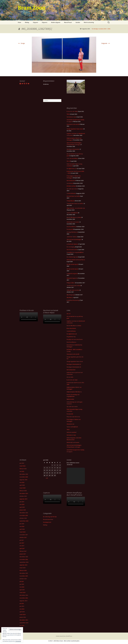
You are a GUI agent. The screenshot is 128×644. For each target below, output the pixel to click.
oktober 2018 (23, 518)
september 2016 (24, 562)
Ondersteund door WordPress (64, 636)
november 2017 (24, 535)
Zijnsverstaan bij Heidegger (74, 239)
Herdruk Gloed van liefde (73, 196)
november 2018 (24, 515)
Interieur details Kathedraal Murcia (76, 260)
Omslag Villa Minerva (72, 232)
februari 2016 (23, 570)
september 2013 (24, 623)
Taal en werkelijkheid (72, 213)
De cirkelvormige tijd (72, 257)
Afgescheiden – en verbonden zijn (76, 208)
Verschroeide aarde (72, 250)
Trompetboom (70, 201)
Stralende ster (71, 424)
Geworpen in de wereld (73, 124)
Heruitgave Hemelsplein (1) (74, 364)
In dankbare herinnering (73, 300)
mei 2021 (22, 471)
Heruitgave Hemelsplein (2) (74, 367)
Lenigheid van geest (72, 274)
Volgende (106, 43)
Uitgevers (45, 22)
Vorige (21, 43)
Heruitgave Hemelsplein (73, 149)
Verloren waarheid (72, 432)
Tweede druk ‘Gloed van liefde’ (75, 203)
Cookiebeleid (18, 641)
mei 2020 (22, 482)
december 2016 (24, 557)
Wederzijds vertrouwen (73, 222)
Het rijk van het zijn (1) (72, 269)
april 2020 (22, 485)
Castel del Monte (71, 193)
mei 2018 (22, 526)
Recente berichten (48, 519)
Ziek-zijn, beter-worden (73, 290)
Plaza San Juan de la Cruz (73, 417)
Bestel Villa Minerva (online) (74, 217)
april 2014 (22, 612)
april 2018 (22, 529)
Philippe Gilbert (71, 283)
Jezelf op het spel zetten (73, 285)
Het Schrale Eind (71, 181)
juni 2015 (22, 584)
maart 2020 (22, 488)
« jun (47, 478)
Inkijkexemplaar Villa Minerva (74, 392)
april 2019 (22, 507)
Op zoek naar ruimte (72, 189)
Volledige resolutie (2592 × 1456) (102, 29)
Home (19, 22)
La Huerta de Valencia (72, 244)
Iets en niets (70, 377)
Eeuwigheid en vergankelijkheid (75, 252)
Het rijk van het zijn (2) (72, 264)
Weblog (27, 22)
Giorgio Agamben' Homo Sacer (75, 361)
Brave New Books (71, 328)
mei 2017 (22, 546)
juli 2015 (22, 581)
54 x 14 (68, 161)
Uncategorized (47, 522)
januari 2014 (23, 617)
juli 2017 (22, 540)
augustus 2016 (23, 565)
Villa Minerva (70, 297)
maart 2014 (22, 614)
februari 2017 (23, 551)
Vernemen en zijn (71, 117)
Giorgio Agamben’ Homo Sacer (75, 129)
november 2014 (24, 598)
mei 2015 (22, 587)
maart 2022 (22, 466)
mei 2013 (22, 625)
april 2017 (22, 548)
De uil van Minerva (71, 227)
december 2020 (24, 474)
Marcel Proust (68, 22)
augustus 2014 (23, 601)
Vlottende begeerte (72, 278)
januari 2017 (23, 554)
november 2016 (24, 559)
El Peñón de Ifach (71, 186)
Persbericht (70, 229)
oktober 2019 (23, 496)
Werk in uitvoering (89, 22)
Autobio (78, 22)
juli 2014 (22, 603)
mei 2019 (22, 504)
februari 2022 (23, 469)
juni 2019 (22, 502)
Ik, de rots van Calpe (72, 111)
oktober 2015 (23, 579)
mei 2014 (22, 609)
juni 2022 (22, 463)
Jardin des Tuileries (72, 237)
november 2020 (24, 477)
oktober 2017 (23, 537)
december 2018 (24, 513)
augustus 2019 (23, 499)
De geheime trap (71, 337)
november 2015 (24, 576)
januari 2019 (23, 510)
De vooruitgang (71, 247)
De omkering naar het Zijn (50, 517)
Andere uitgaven (56, 22)
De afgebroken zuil (72, 169)
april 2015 (22, 590)
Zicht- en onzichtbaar (72, 158)
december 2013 (24, 620)
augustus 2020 (23, 480)
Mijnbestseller (70, 399)
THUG (68, 114)
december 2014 (24, 595)
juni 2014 (22, 606)
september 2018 (24, 521)
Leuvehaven (70, 183)
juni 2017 (22, 543)
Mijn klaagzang (71, 295)
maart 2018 (22, 532)
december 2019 (24, 493)
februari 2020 (23, 491)
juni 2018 (22, 524)
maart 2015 (22, 592)
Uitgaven (35, 22)
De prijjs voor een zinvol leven (75, 339)
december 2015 (24, 573)
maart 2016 (22, 568)
